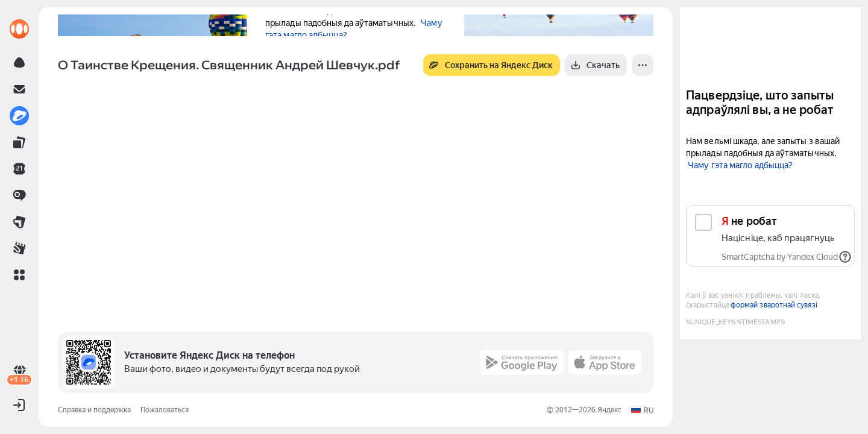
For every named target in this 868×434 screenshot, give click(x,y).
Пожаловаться (165, 410)
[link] (19, 29)
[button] (19, 275)
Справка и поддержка (94, 410)
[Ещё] (643, 65)
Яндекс (609, 410)
